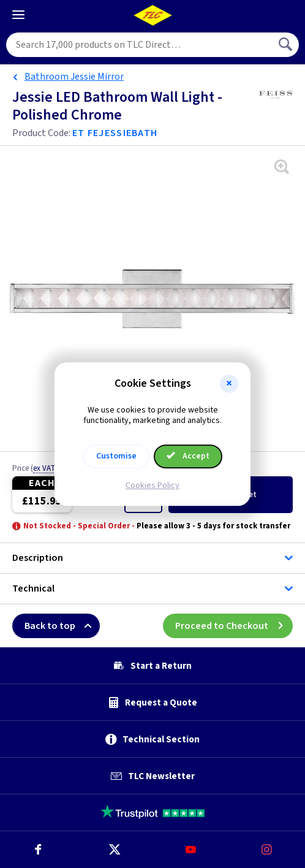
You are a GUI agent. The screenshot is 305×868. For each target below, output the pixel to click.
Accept (188, 456)
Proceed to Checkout (234, 626)
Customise (116, 456)
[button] (229, 384)
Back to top (62, 626)
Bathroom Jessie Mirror (74, 77)
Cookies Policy (152, 485)
